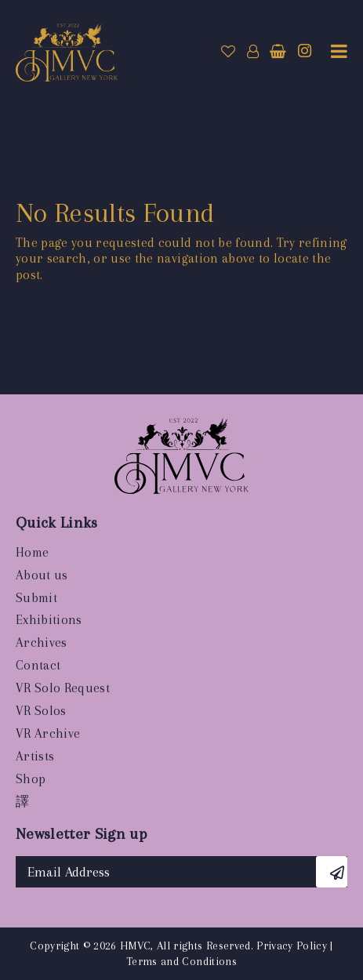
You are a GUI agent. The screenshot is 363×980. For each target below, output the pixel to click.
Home (32, 552)
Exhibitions (49, 620)
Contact (38, 665)
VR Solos (41, 711)
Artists (35, 756)
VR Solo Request (63, 688)
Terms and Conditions (181, 961)
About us (42, 575)
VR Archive (48, 733)
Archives (42, 642)
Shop (31, 779)
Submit (36, 598)
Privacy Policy (292, 946)
